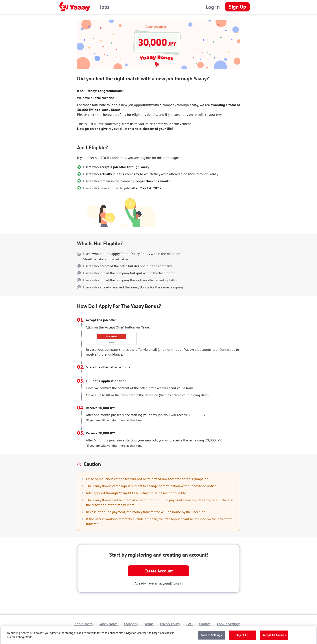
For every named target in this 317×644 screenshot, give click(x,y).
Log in (178, 583)
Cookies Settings (211, 636)
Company (131, 624)
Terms (149, 624)
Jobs (105, 7)
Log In (213, 7)
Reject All (242, 636)
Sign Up (237, 7)
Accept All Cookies (274, 636)
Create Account (159, 571)
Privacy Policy (170, 624)
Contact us (227, 349)
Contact (205, 624)
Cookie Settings (229, 624)
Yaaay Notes (109, 624)
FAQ (190, 624)
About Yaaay (84, 624)
